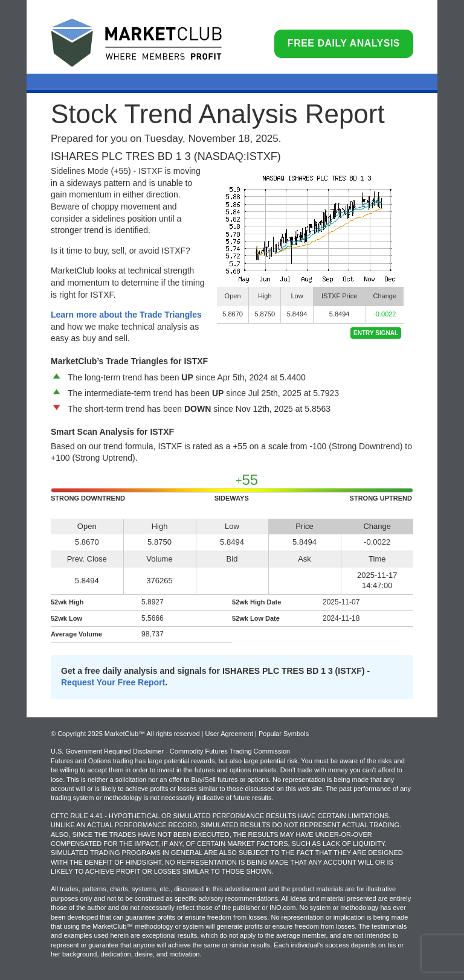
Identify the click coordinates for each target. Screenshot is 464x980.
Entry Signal (376, 333)
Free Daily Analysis (344, 43)
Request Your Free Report (113, 682)
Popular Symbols (284, 734)
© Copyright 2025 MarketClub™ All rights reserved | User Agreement (153, 734)
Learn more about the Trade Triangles (126, 315)
